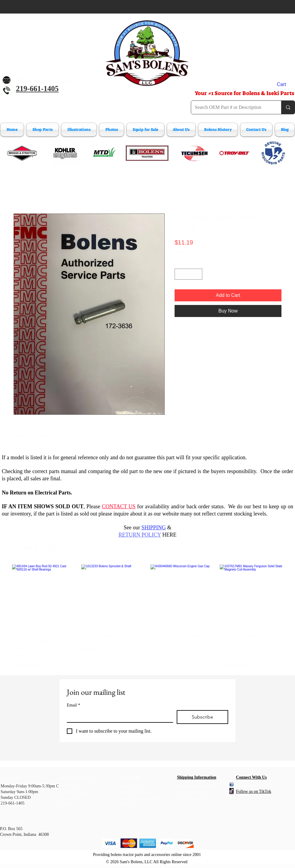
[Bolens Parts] (147, 153)
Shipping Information (194, 251)
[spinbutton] (188, 274)
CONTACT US (119, 506)
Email (73, 705)
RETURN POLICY (140, 535)
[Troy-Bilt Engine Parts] (234, 153)
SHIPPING (154, 528)
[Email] (118, 716)
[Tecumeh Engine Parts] (194, 153)
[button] (281, 84)
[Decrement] (179, 274)
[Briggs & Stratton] (22, 153)
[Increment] (198, 274)
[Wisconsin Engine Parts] (273, 153)
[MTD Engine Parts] (104, 153)
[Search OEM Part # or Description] (232, 107)
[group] (147, 616)
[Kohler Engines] (65, 153)
